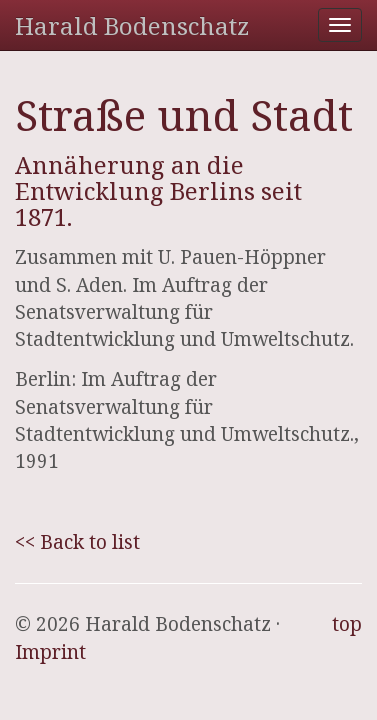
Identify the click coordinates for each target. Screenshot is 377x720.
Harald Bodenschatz (132, 25)
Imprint (50, 652)
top (347, 624)
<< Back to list (77, 542)
